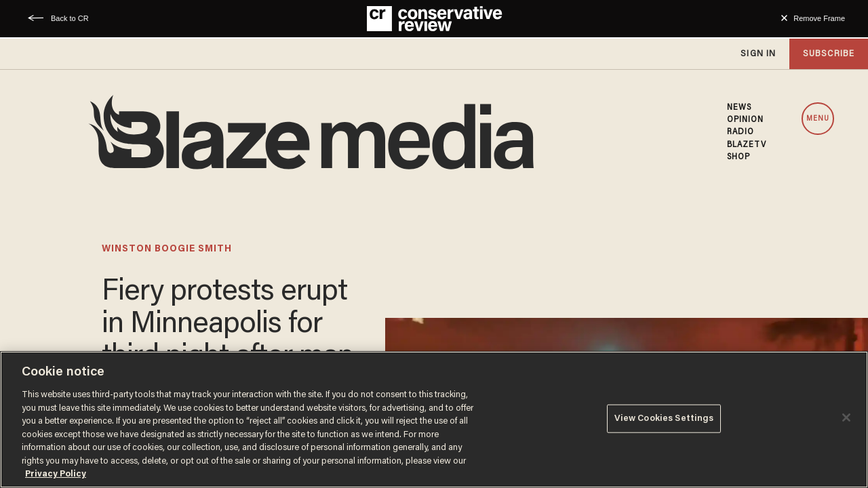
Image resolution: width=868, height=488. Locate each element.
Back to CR (70, 18)
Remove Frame (819, 18)
